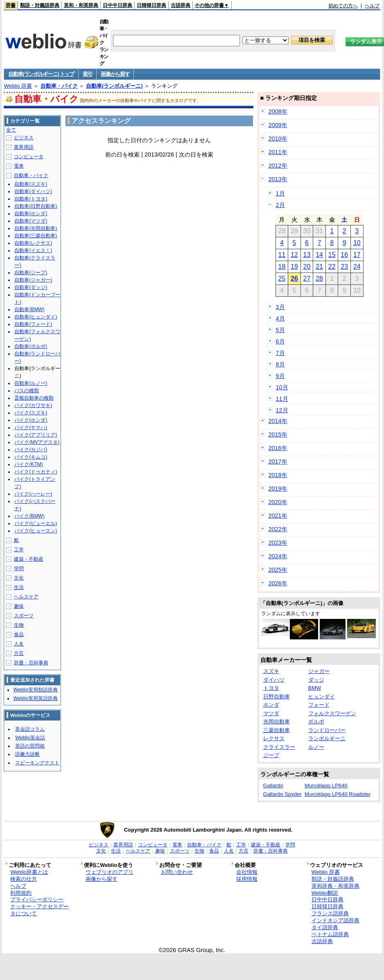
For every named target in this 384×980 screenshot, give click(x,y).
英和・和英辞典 (81, 5)
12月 (282, 410)
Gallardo (273, 786)
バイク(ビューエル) (36, 523)
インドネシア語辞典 (335, 920)
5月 (280, 330)
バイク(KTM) (28, 464)
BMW (315, 688)
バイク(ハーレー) (33, 494)
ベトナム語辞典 (330, 934)
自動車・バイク (59, 86)
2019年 (278, 489)
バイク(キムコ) (31, 457)
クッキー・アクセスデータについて (40, 910)
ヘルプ (372, 6)
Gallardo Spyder (282, 794)
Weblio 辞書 (18, 86)
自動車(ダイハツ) (33, 191)
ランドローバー (327, 730)
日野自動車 (277, 697)
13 (307, 255)
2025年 (278, 570)
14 (319, 255)
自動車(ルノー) (31, 383)
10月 (282, 387)
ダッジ (316, 680)
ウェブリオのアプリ (110, 872)
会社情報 (247, 872)
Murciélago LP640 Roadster (338, 794)
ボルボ (316, 722)
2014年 (278, 421)
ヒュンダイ (322, 697)
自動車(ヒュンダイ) (36, 317)
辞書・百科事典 (31, 663)
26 (294, 279)
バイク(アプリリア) (36, 435)
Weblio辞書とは (29, 872)
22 (332, 267)
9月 (280, 376)
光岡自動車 (277, 722)
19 (294, 267)
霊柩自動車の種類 (34, 398)
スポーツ (24, 616)
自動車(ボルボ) (31, 346)
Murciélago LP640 (326, 786)
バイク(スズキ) (31, 413)
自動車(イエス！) (33, 250)
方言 (19, 653)
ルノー (316, 747)
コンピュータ (29, 157)
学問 (19, 568)
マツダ (271, 713)
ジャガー (319, 671)
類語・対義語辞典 (40, 5)
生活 (19, 587)
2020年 (278, 502)
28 (319, 279)
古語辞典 (181, 5)
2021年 (278, 516)
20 (307, 267)
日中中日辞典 (117, 5)
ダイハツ (274, 680)
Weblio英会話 (30, 738)
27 (307, 279)
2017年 (278, 462)
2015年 (278, 434)
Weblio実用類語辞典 (35, 690)
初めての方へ (343, 6)
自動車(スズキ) (31, 184)
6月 (280, 341)
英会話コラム (30, 729)
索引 (87, 74)
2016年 (278, 448)
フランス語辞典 (330, 913)
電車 (19, 166)
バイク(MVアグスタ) (37, 442)
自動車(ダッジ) (31, 287)
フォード (319, 705)
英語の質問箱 (30, 746)
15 (332, 255)
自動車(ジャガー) (33, 280)
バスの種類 (27, 391)
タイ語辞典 (325, 927)
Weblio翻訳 (325, 893)
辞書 (11, 5)
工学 (19, 550)
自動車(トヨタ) (31, 199)
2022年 (278, 529)
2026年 (278, 583)
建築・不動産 (29, 559)
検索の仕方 (24, 879)
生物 (19, 625)
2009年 (278, 125)
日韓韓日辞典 (151, 5)
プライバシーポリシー (37, 899)
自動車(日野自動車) (36, 206)
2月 (280, 205)
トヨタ (271, 688)
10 (357, 243)
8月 (280, 364)
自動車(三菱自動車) (36, 236)
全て (11, 130)
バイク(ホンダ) (31, 420)
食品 (19, 634)
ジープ (271, 755)
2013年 (278, 179)
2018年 (278, 475)
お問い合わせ (177, 872)
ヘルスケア (26, 597)
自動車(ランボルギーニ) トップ (41, 74)
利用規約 (21, 893)
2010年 (278, 139)
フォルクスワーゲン (332, 713)
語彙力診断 (27, 754)
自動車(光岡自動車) (36, 228)
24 (357, 267)
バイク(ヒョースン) (36, 531)
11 (282, 255)
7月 (280, 353)
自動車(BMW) (29, 309)
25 (282, 279)
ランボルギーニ (327, 738)
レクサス (274, 738)
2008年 (278, 111)
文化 (19, 578)
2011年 (278, 152)
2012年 (278, 166)
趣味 (19, 606)
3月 (280, 307)
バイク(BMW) (29, 516)
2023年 (278, 543)
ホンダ (271, 705)
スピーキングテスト (37, 763)
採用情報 (247, 879)
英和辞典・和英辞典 (335, 886)
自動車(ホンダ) (31, 214)
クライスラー (279, 747)
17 (357, 255)
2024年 (278, 556)
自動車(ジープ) (31, 273)
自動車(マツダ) (31, 221)
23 (344, 267)
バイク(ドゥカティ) (36, 472)
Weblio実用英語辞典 (35, 698)
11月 (282, 399)
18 (282, 267)
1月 (280, 193)
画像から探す (115, 74)
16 (344, 255)
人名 (19, 644)
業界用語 (24, 147)
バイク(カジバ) (31, 450)
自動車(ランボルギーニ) (114, 86)
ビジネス (24, 138)
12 (294, 255)
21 (319, 267)
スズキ (271, 671)
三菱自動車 (277, 730)
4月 (280, 318)
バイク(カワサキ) (33, 405)
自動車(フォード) (33, 324)
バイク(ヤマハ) (31, 427)
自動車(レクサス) (33, 243)
